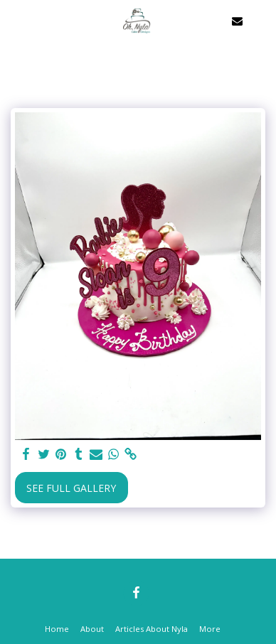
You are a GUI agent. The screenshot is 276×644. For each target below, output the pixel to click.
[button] (16, 20)
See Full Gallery (71, 488)
